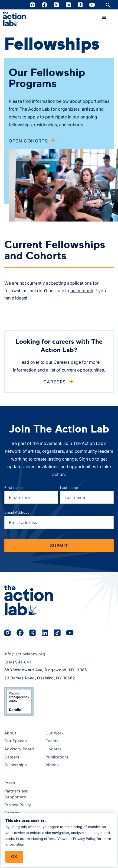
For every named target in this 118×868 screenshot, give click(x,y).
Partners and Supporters (17, 794)
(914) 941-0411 (19, 662)
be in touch (82, 291)
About (10, 733)
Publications (57, 757)
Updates (54, 749)
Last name (69, 487)
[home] (14, 19)
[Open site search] (108, 5)
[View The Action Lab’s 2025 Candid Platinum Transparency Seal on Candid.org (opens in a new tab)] (19, 702)
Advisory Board (19, 749)
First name (14, 487)
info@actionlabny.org (25, 654)
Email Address (17, 512)
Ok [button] (14, 857)
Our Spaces (16, 741)
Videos (52, 765)
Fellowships (16, 765)
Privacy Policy (18, 805)
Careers (12, 757)
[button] (104, 18)
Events (52, 741)
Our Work (55, 733)
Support (12, 813)
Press (10, 783)
